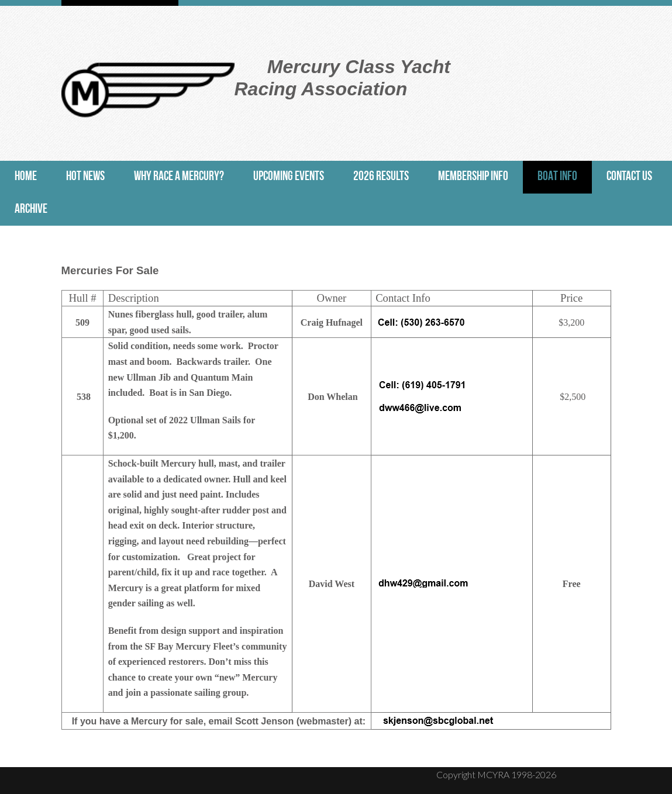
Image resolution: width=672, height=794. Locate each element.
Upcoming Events (289, 177)
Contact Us (629, 177)
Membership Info (473, 177)
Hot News (85, 177)
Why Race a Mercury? (179, 177)
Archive (31, 210)
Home (26, 177)
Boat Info (557, 177)
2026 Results (381, 177)
